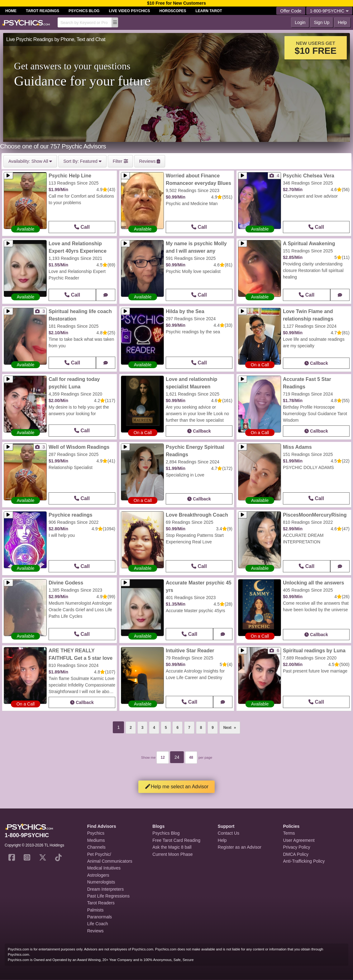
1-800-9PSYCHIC (329, 11)
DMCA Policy (296, 854)
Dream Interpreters (105, 889)
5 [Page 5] (166, 728)
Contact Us (229, 833)
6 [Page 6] (177, 728)
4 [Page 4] (154, 728)
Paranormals (100, 917)
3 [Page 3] (143, 728)
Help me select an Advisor (176, 787)
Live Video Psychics (129, 11)
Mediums (96, 840)
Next (232, 726)
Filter (120, 161)
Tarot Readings (43, 11)
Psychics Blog (84, 11)
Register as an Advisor (240, 847)
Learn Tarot (209, 11)
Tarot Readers (101, 903)
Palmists (95, 910)
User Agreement (299, 840)
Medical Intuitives (104, 868)
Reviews (95, 931)
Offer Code (291, 11)
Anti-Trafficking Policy (304, 861)
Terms (289, 833)
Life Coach (98, 924)
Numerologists (101, 882)
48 (191, 757)
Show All (30, 161)
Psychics (96, 833)
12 (162, 757)
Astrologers (98, 875)
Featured (82, 161)
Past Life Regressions (108, 896)
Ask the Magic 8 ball (172, 847)
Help (342, 22)
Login (300, 22)
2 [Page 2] (131, 728)
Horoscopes (173, 11)
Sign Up (322, 22)
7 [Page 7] (189, 728)
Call (82, 227)
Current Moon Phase (172, 854)
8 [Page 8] (201, 728)
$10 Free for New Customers (176, 3)
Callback (316, 363)
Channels (96, 847)
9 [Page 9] (213, 728)
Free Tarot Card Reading (176, 840)
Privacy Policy (296, 847)
